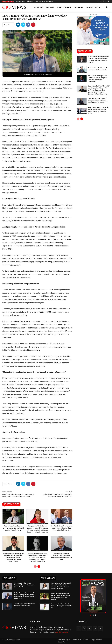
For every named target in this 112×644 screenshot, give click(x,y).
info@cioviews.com (61, 632)
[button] (107, 7)
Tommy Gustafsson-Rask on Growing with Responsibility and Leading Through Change (13, 528)
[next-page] (39, 566)
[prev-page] (35, 566)
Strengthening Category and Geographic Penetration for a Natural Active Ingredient (98, 101)
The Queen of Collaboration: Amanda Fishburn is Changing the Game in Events (24, 585)
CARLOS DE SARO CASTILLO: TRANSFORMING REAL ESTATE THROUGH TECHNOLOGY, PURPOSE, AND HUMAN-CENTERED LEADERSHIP (37, 557)
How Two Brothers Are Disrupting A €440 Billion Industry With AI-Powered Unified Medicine (61, 528)
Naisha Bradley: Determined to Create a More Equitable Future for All (62, 606)
